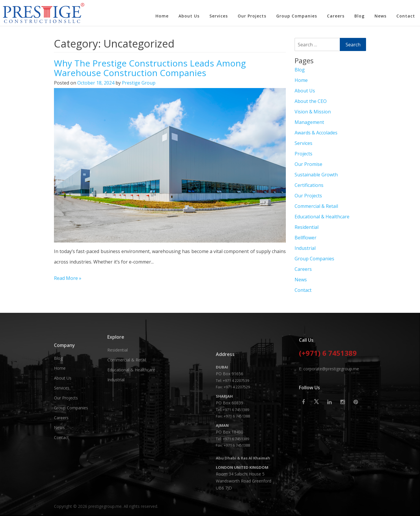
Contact (406, 16)
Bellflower (306, 238)
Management (309, 122)
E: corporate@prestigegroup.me (329, 402)
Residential (307, 227)
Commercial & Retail (316, 206)
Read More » (68, 278)
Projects (303, 154)
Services (219, 16)
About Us (189, 16)
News (380, 16)
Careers (336, 16)
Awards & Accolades (316, 133)
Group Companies (297, 16)
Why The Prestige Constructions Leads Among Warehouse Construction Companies (150, 68)
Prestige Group (139, 83)
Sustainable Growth (316, 175)
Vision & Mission (313, 112)
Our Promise (308, 164)
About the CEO (311, 101)
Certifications (309, 185)
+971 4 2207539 (236, 452)
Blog (359, 16)
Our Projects (252, 16)
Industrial (305, 248)
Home (162, 16)
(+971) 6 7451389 (328, 387)
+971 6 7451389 (236, 481)
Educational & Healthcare (322, 217)
